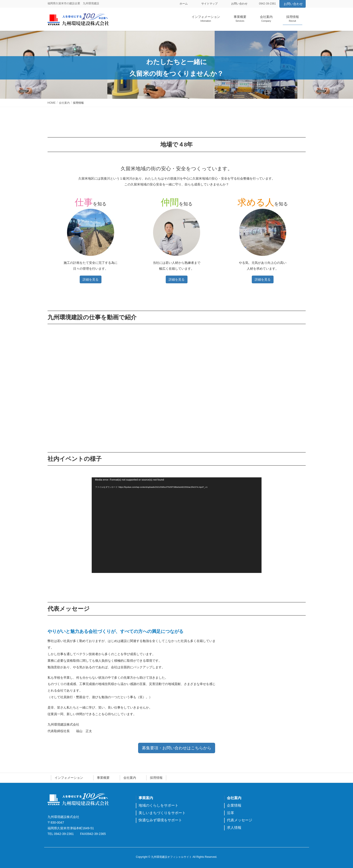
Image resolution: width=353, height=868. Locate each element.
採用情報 (156, 778)
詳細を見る (91, 279)
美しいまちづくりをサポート (162, 813)
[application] (177, 525)
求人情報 (234, 828)
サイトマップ (209, 4)
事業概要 (103, 778)
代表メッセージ (240, 820)
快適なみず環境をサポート (160, 820)
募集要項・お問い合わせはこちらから (177, 748)
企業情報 (234, 805)
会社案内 (130, 778)
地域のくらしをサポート (158, 805)
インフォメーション (69, 778)
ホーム (184, 4)
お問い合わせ (239, 4)
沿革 (231, 813)
